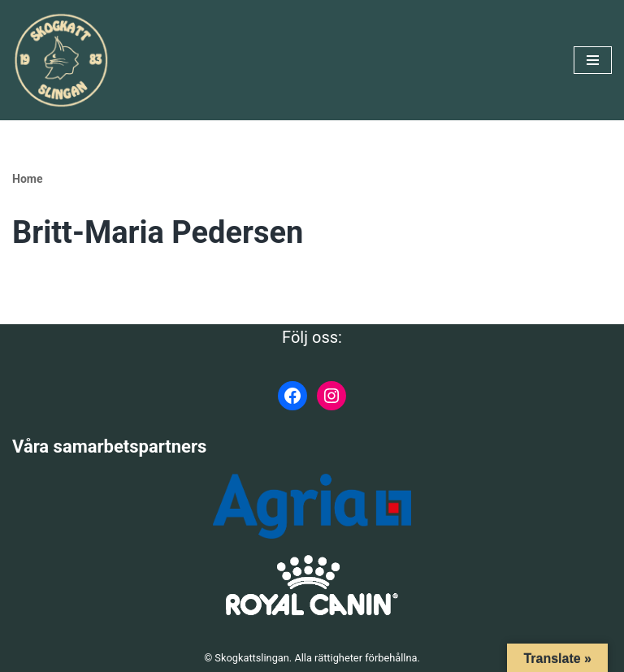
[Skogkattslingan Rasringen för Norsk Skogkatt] (61, 60)
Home (27, 179)
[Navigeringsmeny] (593, 60)
